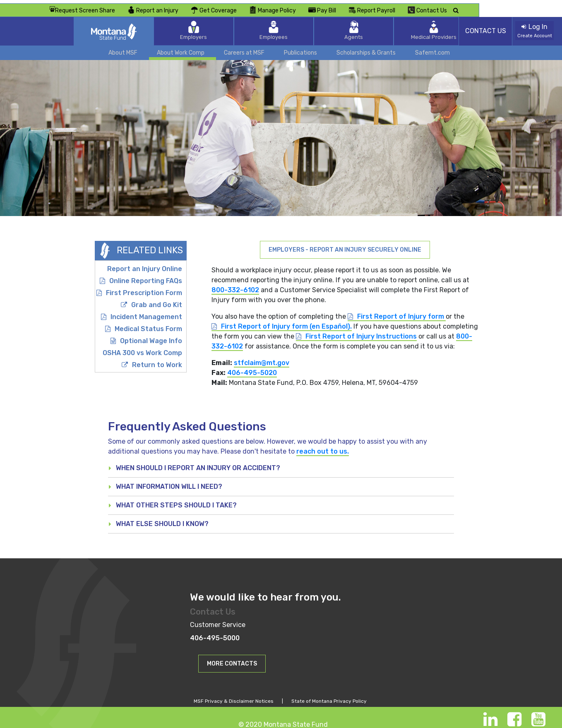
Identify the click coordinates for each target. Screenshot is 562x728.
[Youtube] (538, 720)
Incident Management (146, 313)
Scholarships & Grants (366, 49)
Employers (227, 27)
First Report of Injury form (401, 312)
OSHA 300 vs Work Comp (142, 349)
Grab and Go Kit (157, 301)
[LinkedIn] (490, 720)
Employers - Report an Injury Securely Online (345, 246)
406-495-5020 (252, 369)
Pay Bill (405, 6)
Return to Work (157, 361)
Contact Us (510, 6)
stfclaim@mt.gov (262, 359)
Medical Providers (389, 27)
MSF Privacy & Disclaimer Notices (234, 697)
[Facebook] (514, 720)
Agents (335, 27)
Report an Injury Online (145, 265)
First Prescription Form (144, 289)
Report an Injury (236, 6)
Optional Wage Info (151, 337)
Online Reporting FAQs (146, 277)
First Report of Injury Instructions (361, 332)
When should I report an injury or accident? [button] (198, 464)
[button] (232, 660)
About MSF (123, 49)
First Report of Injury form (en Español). (286, 322)
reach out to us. (323, 448)
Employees (281, 27)
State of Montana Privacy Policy (329, 697)
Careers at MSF (244, 49)
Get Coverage (297, 6)
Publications (300, 49)
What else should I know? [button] (162, 520)
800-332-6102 (235, 286)
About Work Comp (181, 49)
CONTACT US (486, 27)
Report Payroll (455, 6)
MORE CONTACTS (232, 660)
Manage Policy (355, 6)
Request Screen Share (165, 6)
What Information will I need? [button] (169, 483)
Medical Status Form (148, 325)
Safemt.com (432, 49)
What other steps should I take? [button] (176, 501)
